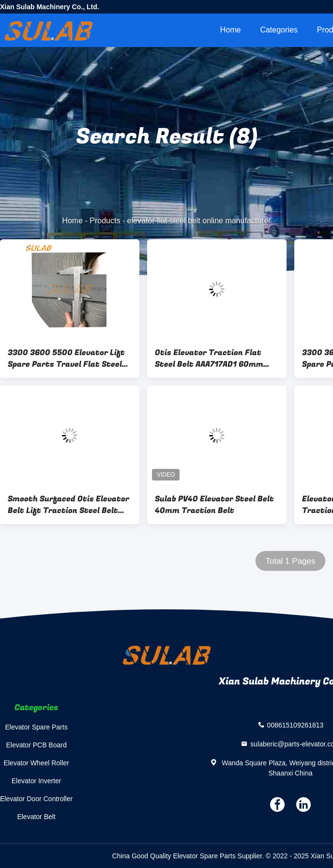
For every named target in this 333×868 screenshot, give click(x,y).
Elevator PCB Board (36, 745)
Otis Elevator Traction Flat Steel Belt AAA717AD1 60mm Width (209, 358)
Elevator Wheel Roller (36, 763)
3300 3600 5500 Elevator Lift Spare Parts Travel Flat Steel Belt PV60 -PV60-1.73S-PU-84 (66, 358)
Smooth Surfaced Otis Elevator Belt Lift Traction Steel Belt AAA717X (68, 505)
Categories (279, 30)
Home (231, 30)
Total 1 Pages (290, 561)
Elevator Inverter (37, 781)
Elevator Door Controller (36, 799)
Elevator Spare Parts (37, 727)
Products (105, 221)
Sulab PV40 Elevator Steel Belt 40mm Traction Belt (214, 505)
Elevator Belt (36, 817)
